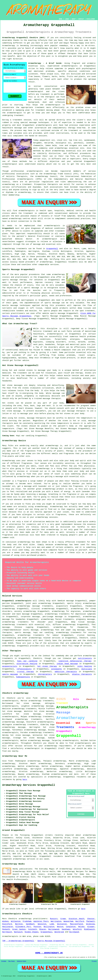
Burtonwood (54, 929)
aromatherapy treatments (26, 725)
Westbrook (59, 932)
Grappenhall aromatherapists (17, 601)
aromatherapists (10, 717)
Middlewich (89, 929)
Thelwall (90, 921)
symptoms (59, 69)
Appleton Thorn (41, 921)
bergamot (37, 143)
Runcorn (54, 919)
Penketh (6, 929)
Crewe (63, 919)
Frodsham (27, 921)
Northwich (7, 932)
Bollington (49, 927)
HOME (61, 19)
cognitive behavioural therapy (75, 661)
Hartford (80, 921)
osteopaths (56, 669)
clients (27, 231)
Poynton (37, 927)
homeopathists (23, 677)
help (80, 56)
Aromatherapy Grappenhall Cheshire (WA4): (24, 38)
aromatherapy (42, 48)
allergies (75, 339)
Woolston (42, 924)
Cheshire (84, 638)
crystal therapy (25, 672)
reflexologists (24, 669)
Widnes (5, 921)
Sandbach (30, 924)
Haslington (8, 927)
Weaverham (68, 921)
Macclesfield (77, 924)
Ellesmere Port (23, 927)
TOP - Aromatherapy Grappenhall (18, 941)
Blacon (43, 929)
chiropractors (45, 674)
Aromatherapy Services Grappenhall (29, 785)
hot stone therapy (47, 666)
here (25, 780)
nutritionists (85, 658)
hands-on (33, 136)
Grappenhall (8, 228)
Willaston (16, 921)
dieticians (87, 669)
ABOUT (74, 19)
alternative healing (27, 664)
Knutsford (7, 924)
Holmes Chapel (32, 932)
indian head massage (67, 664)
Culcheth (33, 929)
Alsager (91, 927)
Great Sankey (19, 929)
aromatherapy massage (42, 706)
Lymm (52, 924)
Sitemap (4, 961)
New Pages (12, 961)
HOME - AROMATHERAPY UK (49, 953)
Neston (60, 927)
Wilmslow (90, 924)
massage (18, 128)
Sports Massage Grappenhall (51, 941)
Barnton (19, 924)
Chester (91, 919)
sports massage (10, 674)
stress (72, 342)
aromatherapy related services (45, 638)
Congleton (71, 927)
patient (6, 216)
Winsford (77, 929)
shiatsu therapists (82, 674)
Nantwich (18, 932)
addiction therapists (66, 672)
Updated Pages (21, 961)
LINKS (67, 19)
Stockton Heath (76, 919)
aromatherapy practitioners (33, 919)
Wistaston (62, 924)
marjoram (49, 143)
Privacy (94, 961)
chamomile (38, 145)
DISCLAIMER (91, 19)
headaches (50, 345)
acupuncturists (10, 666)
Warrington (56, 921)
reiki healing (85, 666)
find (10, 761)
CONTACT (81, 19)
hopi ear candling (27, 661)
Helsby (81, 927)
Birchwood (74, 932)
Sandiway (66, 929)
